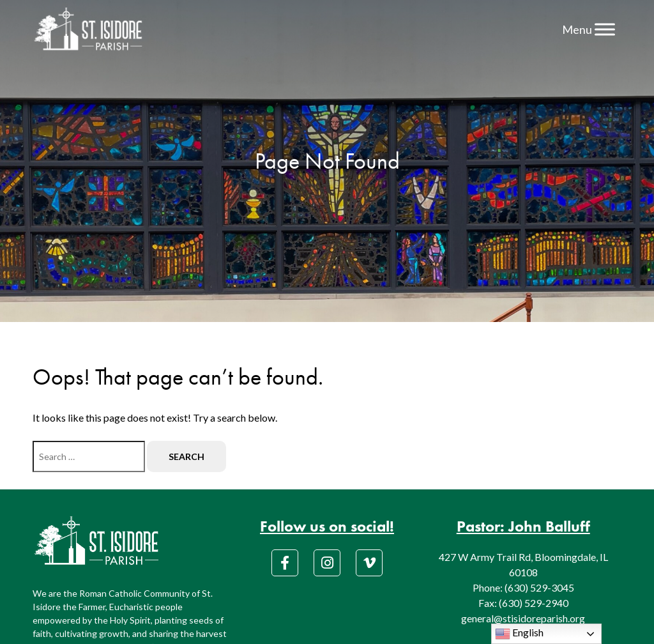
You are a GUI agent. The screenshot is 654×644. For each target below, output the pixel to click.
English (519, 634)
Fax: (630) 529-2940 (523, 603)
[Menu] (605, 29)
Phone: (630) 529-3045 (523, 587)
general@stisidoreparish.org (523, 618)
